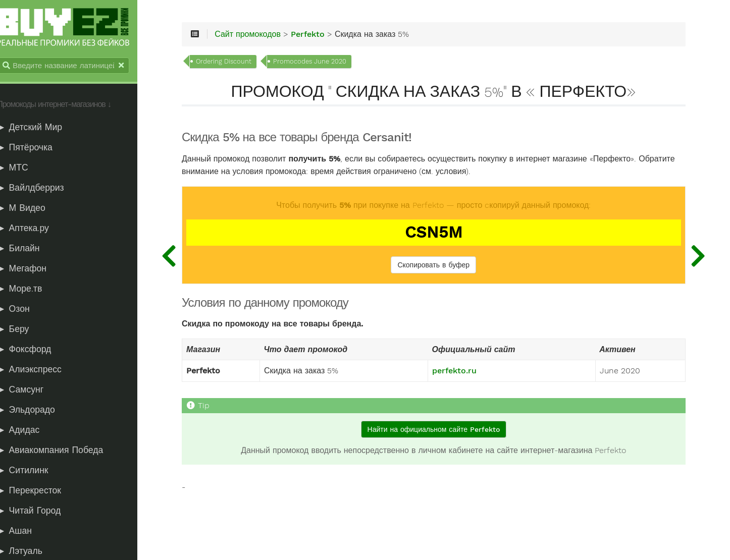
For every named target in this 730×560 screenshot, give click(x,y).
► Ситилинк (34, 471)
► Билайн (29, 249)
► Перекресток (40, 491)
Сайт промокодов (266, 36)
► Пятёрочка (36, 148)
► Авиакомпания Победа (61, 451)
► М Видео (32, 209)
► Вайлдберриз (41, 189)
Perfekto (326, 36)
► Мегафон (33, 269)
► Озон (24, 310)
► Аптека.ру (34, 229)
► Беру (24, 330)
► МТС (24, 169)
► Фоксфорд (35, 350)
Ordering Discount (242, 63)
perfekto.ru (462, 373)
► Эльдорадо (37, 411)
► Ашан (25, 532)
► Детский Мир (41, 128)
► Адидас (29, 431)
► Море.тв (31, 290)
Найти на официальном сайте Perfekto (441, 431)
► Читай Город (40, 512)
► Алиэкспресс (40, 370)
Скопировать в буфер (441, 267)
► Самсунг (31, 390)
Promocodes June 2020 (328, 63)
